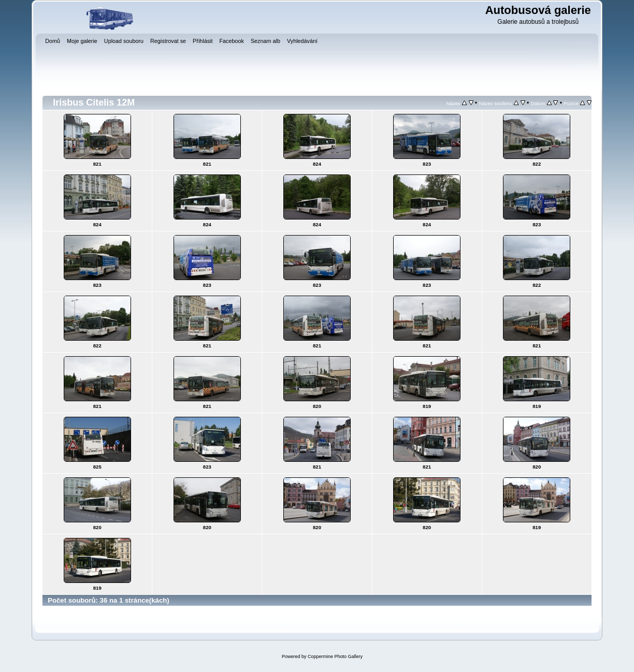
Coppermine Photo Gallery (335, 656)
